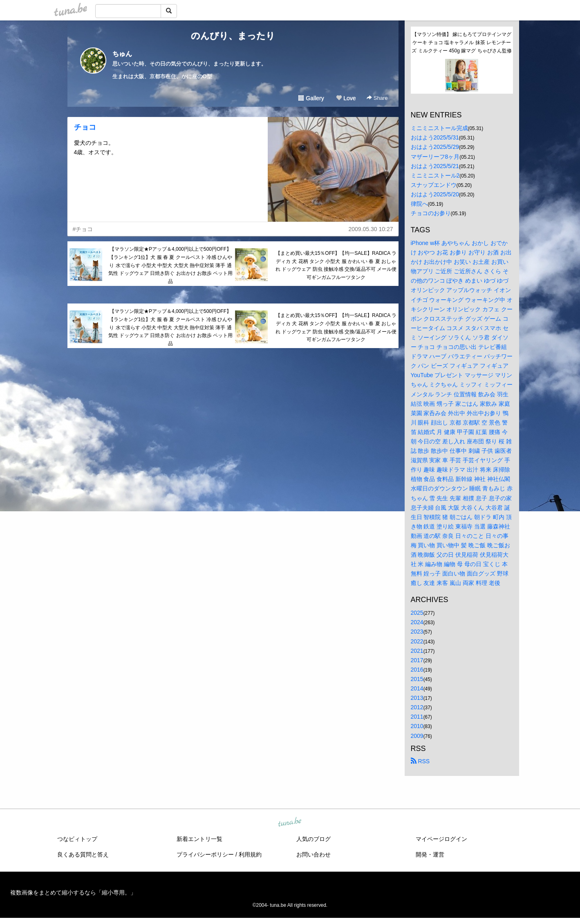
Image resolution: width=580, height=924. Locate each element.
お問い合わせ (314, 854)
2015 (417, 679)
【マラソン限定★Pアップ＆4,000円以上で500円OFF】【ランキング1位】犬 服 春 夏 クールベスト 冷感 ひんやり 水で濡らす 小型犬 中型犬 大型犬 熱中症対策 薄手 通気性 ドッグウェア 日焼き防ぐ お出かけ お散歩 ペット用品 (171, 265)
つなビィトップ (77, 839)
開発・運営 (430, 854)
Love (346, 98)
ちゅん (122, 54)
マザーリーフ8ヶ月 (435, 157)
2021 (417, 651)
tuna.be (290, 822)
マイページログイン (441, 839)
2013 (417, 698)
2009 (417, 736)
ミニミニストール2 (435, 175)
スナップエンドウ (434, 185)
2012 (417, 707)
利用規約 (250, 854)
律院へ (419, 204)
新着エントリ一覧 (199, 839)
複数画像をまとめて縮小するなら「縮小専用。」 (73, 893)
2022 (417, 641)
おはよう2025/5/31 (435, 137)
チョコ (85, 127)
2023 (417, 632)
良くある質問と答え (83, 854)
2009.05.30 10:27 (371, 229)
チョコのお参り (431, 213)
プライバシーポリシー (205, 854)
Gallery (311, 98)
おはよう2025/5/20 (435, 194)
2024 (417, 622)
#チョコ (83, 229)
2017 (417, 660)
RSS (420, 761)
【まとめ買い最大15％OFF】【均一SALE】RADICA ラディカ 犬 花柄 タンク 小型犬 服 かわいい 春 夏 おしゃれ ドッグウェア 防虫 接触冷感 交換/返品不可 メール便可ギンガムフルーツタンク (336, 265)
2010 (417, 726)
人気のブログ (314, 839)
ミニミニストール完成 (439, 128)
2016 (417, 670)
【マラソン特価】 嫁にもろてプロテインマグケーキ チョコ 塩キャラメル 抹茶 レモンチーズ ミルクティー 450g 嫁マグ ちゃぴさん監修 (461, 43)
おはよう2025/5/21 (435, 166)
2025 (417, 613)
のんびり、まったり (233, 36)
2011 (417, 717)
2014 (417, 688)
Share (377, 98)
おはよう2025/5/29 (435, 147)
